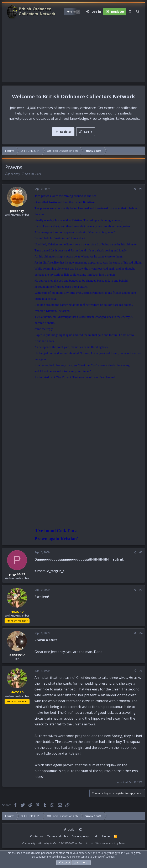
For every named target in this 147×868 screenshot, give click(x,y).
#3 (141, 590)
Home (106, 836)
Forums (72, 12)
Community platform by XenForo (56, 843)
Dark (69, 829)
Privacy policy (80, 836)
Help (96, 836)
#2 (141, 552)
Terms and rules (58, 836)
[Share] (135, 189)
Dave (122, 843)
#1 (141, 189)
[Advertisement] (73, 51)
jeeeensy (14, 174)
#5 (141, 671)
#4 (141, 633)
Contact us (37, 836)
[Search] (138, 12)
